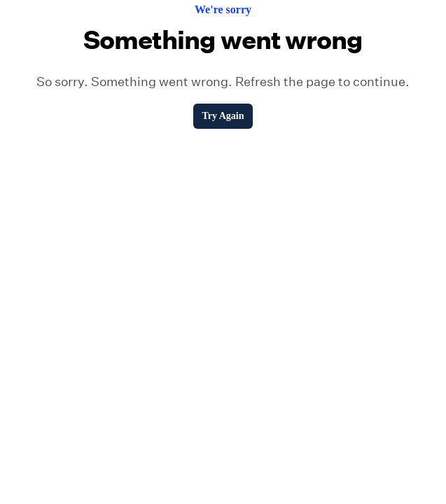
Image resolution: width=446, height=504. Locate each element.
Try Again (223, 116)
